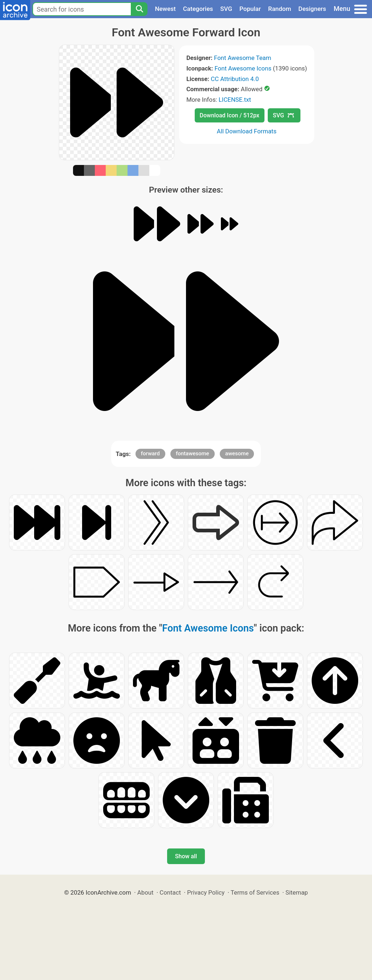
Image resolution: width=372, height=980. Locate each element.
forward (150, 453)
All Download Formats (247, 131)
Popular (250, 9)
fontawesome (193, 453)
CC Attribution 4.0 (235, 79)
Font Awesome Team (242, 58)
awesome (237, 453)
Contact (170, 892)
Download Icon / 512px (230, 115)
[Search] (139, 9)
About (145, 892)
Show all (186, 856)
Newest (165, 9)
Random (280, 9)
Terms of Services (255, 892)
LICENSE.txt (235, 100)
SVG (226, 9)
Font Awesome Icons (243, 68)
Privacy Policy (206, 892)
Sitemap (297, 892)
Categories (198, 9)
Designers (312, 9)
